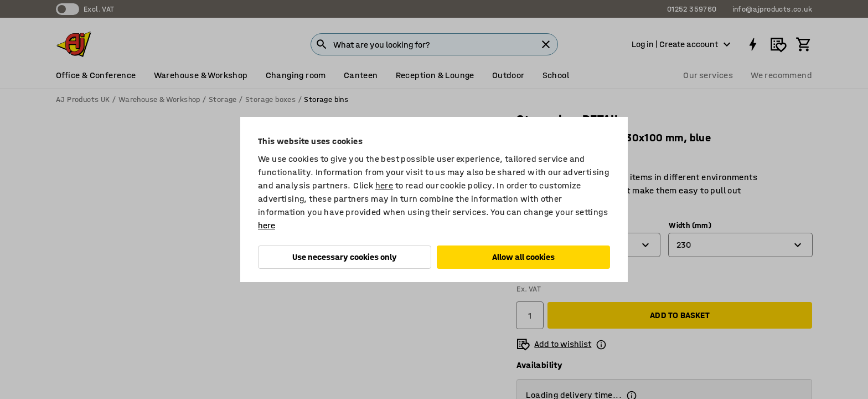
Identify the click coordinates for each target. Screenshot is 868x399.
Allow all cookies (523, 257)
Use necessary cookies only (345, 257)
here (384, 185)
